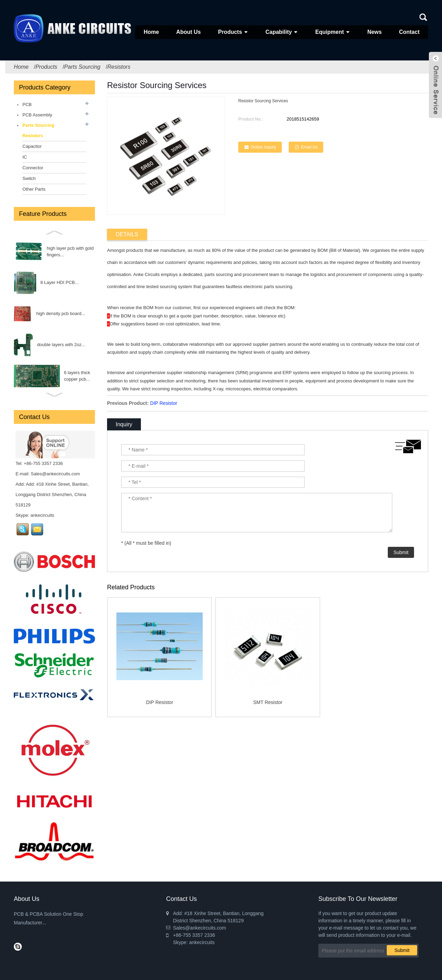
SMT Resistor (268, 702)
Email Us (309, 147)
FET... (64, 282)
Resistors (119, 67)
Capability (279, 32)
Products (230, 32)
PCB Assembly (37, 115)
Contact (409, 32)
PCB (27, 104)
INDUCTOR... (65, 313)
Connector (33, 168)
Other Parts (34, 189)
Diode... (60, 376)
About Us (188, 32)
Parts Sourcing (82, 67)
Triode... (56, 345)
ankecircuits (42, 515)
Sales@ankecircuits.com (55, 474)
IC (25, 157)
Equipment (330, 32)
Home (151, 32)
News (375, 32)
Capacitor (32, 146)
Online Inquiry (263, 147)
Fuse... (47, 251)
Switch (29, 178)
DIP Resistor (164, 403)
